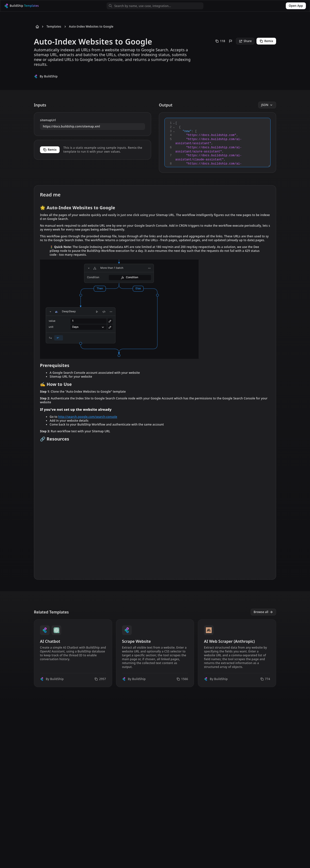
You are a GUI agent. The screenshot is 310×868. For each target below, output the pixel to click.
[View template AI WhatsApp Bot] (155, 725)
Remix (266, 41)
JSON (267, 105)
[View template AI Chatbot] (73, 653)
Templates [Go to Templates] (54, 27)
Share (245, 41)
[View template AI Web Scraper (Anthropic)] (237, 653)
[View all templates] (263, 612)
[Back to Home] (36, 27)
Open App (296, 6)
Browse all (263, 612)
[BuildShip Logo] (26, 6)
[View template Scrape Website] (155, 653)
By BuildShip (49, 76)
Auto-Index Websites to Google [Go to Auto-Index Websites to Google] (91, 27)
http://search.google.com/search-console (88, 417)
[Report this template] (231, 41)
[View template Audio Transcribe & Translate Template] (237, 725)
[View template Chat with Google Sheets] (73, 725)
